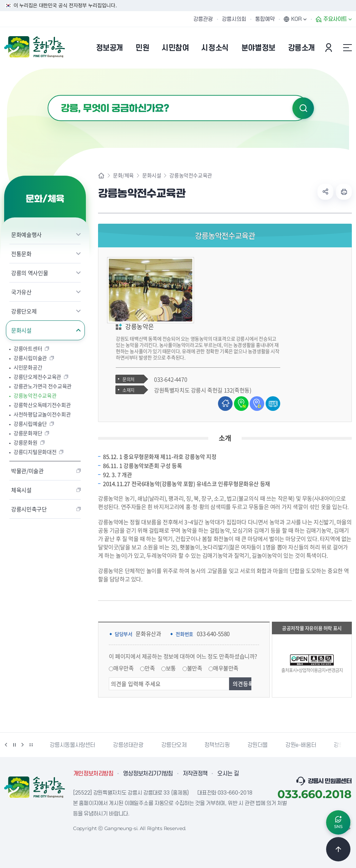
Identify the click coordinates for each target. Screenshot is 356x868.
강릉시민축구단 (29, 509)
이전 (6, 744)
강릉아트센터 (28, 349)
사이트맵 (347, 48)
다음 (23, 744)
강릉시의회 (234, 19)
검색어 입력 (48, 95)
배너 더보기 (31, 744)
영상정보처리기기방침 (148, 773)
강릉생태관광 (128, 745)
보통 (171, 668)
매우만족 (123, 668)
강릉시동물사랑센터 (72, 745)
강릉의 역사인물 (30, 273)
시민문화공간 (28, 368)
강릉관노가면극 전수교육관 (43, 386)
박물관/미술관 (27, 471)
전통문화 (21, 254)
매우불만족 (226, 668)
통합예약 (265, 19)
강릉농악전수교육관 (35, 396)
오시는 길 (228, 773)
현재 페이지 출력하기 (344, 192)
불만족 (195, 668)
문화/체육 (123, 176)
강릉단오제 (24, 311)
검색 (303, 108)
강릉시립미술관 (30, 358)
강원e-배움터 (301, 745)
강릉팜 (341, 745)
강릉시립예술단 (30, 424)
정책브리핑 (217, 745)
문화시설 (21, 330)
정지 (14, 744)
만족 (150, 668)
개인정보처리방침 (93, 773)
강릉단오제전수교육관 (37, 377)
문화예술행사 (26, 234)
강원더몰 (258, 745)
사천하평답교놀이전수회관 (42, 415)
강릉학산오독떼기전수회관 (42, 405)
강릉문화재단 (28, 433)
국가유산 (21, 292)
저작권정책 (195, 773)
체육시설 (21, 490)
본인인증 (330, 48)
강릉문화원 (26, 443)
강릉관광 (203, 19)
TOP (338, 849)
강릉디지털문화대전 (35, 452)
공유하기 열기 (325, 192)
